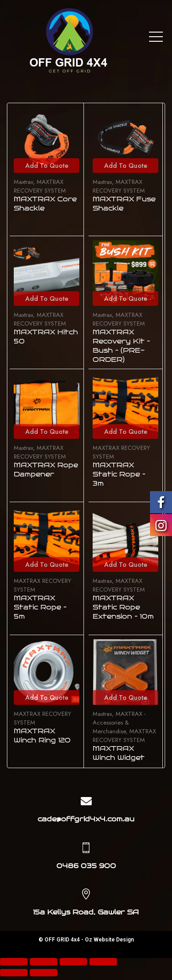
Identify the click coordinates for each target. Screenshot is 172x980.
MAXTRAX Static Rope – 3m (119, 474)
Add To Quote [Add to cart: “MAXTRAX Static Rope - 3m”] (126, 432)
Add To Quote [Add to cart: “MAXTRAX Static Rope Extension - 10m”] (126, 565)
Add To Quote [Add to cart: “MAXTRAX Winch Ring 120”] (47, 698)
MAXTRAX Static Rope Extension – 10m (123, 607)
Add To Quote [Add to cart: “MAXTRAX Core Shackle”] (47, 166)
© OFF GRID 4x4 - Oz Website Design (86, 940)
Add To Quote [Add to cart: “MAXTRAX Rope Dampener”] (47, 432)
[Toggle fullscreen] (73, 962)
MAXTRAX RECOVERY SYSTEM (40, 186)
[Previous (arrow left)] (14, 973)
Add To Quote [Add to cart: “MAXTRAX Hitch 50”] (47, 299)
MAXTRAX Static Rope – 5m (40, 607)
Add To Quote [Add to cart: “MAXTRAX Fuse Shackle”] (126, 166)
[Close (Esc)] (14, 962)
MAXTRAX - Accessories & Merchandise (119, 723)
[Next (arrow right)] (44, 973)
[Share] (44, 962)
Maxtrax (23, 182)
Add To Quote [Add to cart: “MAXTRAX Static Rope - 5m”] (47, 565)
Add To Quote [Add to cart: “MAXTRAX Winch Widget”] (126, 698)
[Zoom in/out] (103, 962)
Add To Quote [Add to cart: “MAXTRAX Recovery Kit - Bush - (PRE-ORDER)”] (126, 299)
